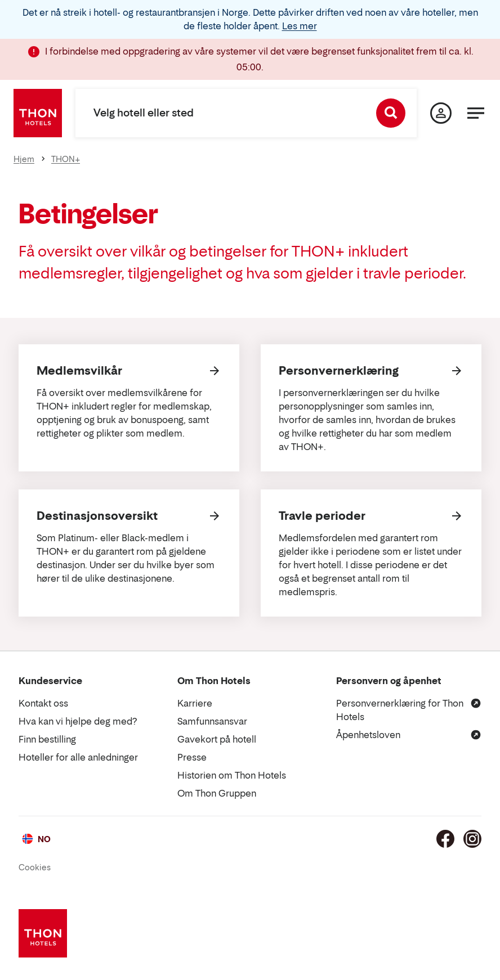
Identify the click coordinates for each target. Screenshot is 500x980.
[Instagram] (472, 839)
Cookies (35, 867)
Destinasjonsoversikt (97, 516)
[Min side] (441, 113)
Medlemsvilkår (79, 371)
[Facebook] (445, 839)
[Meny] (476, 113)
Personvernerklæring (339, 371)
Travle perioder (322, 516)
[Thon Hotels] (38, 113)
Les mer (300, 26)
